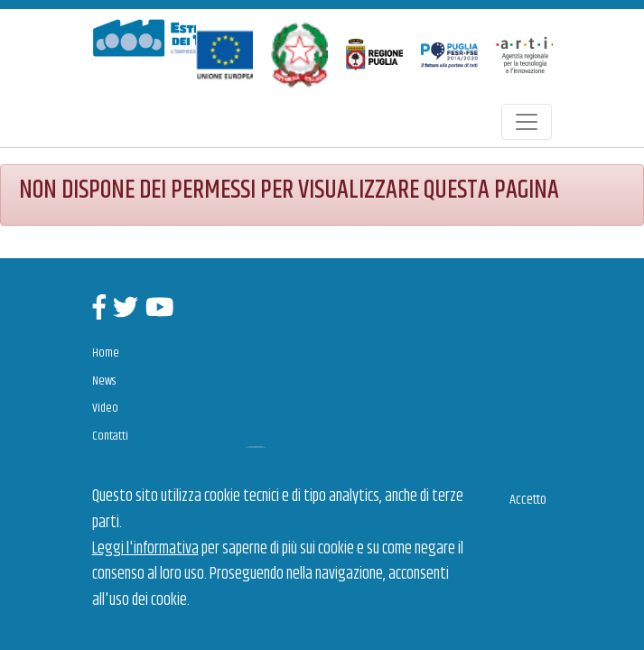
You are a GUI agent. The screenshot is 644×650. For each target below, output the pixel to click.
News (104, 381)
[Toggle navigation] (527, 122)
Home (106, 353)
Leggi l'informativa (145, 549)
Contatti (110, 436)
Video (105, 408)
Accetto (528, 500)
